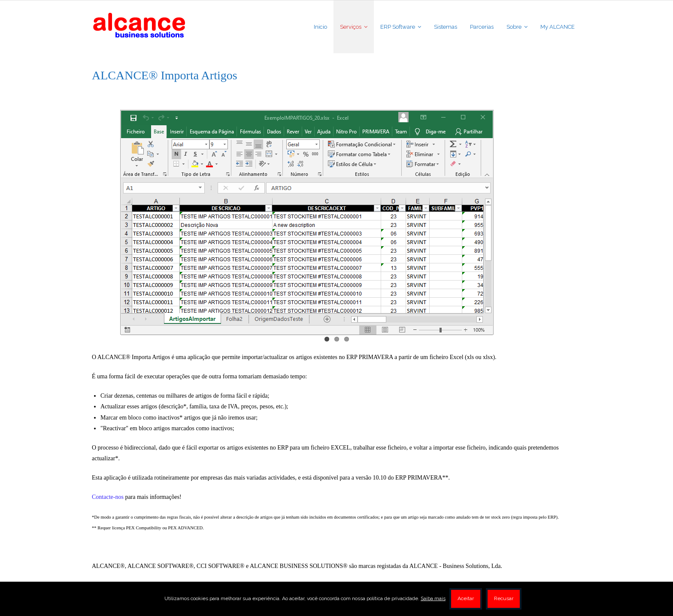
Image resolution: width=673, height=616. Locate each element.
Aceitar (466, 598)
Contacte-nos (108, 497)
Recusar (504, 598)
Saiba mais (433, 598)
